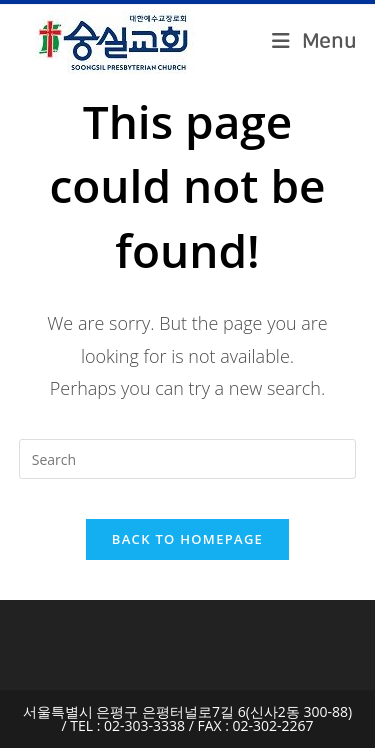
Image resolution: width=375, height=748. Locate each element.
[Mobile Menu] (314, 42)
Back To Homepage (187, 539)
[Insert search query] (188, 459)
